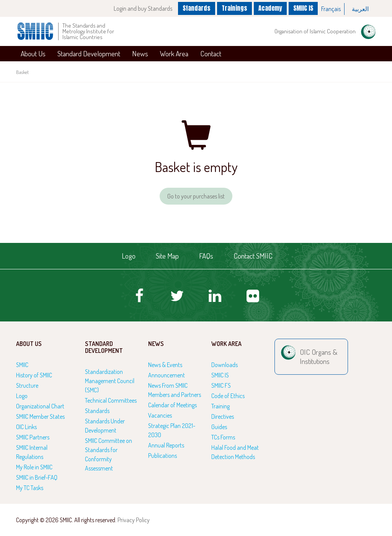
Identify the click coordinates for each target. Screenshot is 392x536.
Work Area (174, 53)
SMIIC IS (303, 8)
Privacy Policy (134, 520)
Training (220, 406)
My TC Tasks (30, 488)
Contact (211, 53)
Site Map (167, 256)
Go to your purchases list (196, 196)
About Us (33, 53)
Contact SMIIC (253, 256)
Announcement (167, 375)
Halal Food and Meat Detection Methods (235, 452)
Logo (129, 256)
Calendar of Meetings (172, 405)
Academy (270, 8)
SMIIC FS (221, 385)
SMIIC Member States (40, 416)
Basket (22, 72)
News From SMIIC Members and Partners (175, 390)
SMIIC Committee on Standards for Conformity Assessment (109, 454)
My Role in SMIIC (34, 467)
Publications (163, 456)
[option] (331, 9)
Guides (219, 427)
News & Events (165, 365)
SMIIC (22, 365)
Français (331, 9)
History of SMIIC (34, 375)
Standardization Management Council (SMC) (110, 381)
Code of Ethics (228, 396)
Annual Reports (166, 445)
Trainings (234, 8)
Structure (27, 385)
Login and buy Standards (143, 8)
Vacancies (160, 415)
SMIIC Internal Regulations (32, 452)
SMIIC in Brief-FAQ (37, 477)
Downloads (225, 365)
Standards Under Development (105, 426)
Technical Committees (111, 400)
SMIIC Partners (33, 437)
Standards (197, 8)
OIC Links (26, 427)
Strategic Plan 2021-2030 (172, 430)
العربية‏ (360, 9)
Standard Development (89, 53)
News (140, 53)
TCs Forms (223, 437)
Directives (223, 416)
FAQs (206, 256)
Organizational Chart (40, 406)
